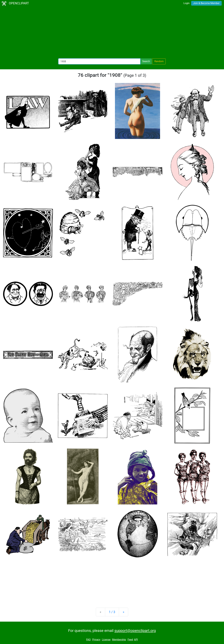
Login (186, 3)
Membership (119, 640)
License (106, 640)
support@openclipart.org (135, 631)
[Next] (123, 612)
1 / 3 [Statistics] (112, 612)
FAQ (88, 640)
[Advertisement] (112, 33)
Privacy (96, 640)
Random (159, 61)
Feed (130, 640)
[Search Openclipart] (99, 61)
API (136, 640)
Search (146, 61)
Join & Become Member (206, 3)
